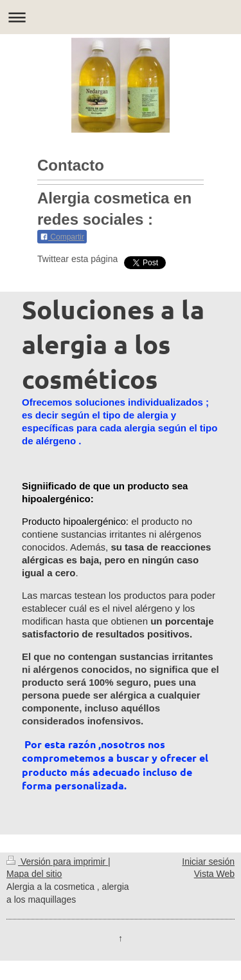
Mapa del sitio (34, 874)
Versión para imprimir (57, 862)
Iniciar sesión (208, 862)
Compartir (62, 237)
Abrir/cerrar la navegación (121, 17)
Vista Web (214, 874)
